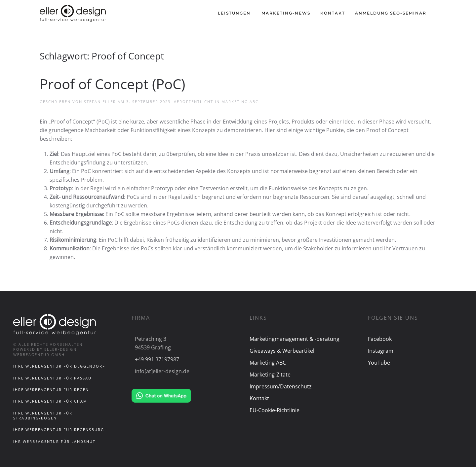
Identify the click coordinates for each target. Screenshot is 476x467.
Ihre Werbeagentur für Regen (51, 390)
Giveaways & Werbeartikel (282, 351)
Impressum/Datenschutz (281, 386)
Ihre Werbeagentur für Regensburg (59, 430)
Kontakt (333, 13)
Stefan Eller (100, 102)
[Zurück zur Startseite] (74, 13)
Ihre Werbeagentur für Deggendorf (59, 366)
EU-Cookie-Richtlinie (275, 410)
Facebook (380, 339)
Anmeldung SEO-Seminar (391, 13)
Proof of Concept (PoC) (112, 84)
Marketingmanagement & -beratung (295, 339)
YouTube (379, 363)
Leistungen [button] (234, 13)
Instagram (381, 351)
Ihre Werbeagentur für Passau (52, 378)
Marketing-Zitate (270, 375)
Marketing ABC (240, 102)
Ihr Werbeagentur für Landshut (54, 441)
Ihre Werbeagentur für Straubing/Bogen (43, 415)
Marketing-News (286, 13)
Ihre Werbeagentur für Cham (50, 401)
